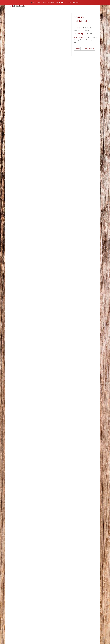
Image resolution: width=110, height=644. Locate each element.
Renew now (59, 2)
